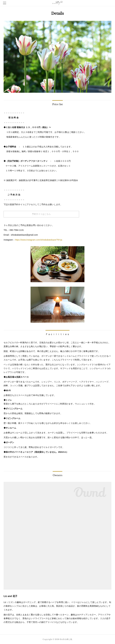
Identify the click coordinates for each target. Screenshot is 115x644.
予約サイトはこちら (41, 214)
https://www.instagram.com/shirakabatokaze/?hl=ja (39, 240)
